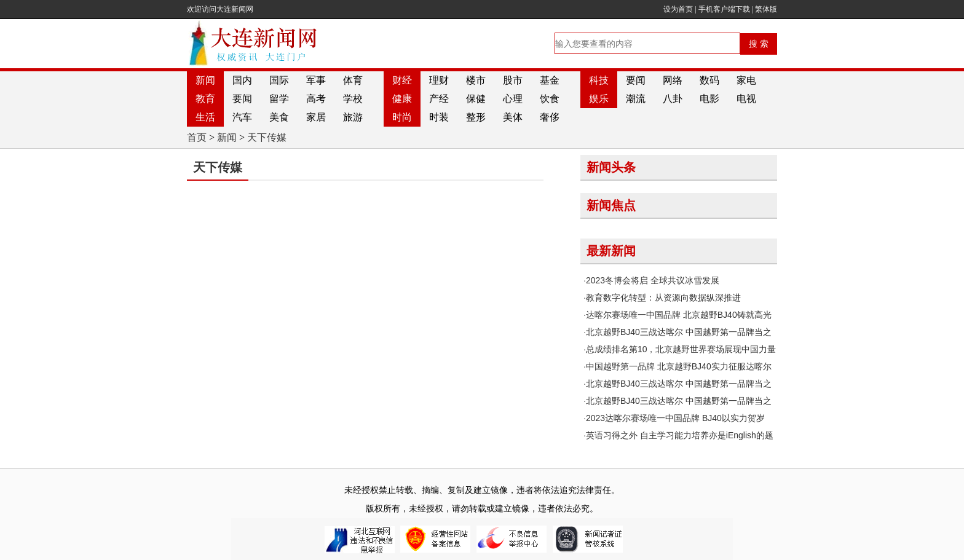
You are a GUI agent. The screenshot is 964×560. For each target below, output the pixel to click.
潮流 (636, 99)
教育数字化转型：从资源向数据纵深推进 (663, 298)
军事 (316, 80)
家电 (746, 80)
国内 (242, 80)
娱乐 (599, 99)
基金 (550, 80)
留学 (279, 99)
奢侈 (550, 117)
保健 (476, 99)
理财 (439, 80)
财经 (402, 80)
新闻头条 (611, 167)
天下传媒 (267, 137)
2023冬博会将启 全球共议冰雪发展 (653, 280)
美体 (513, 117)
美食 (279, 117)
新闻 (205, 80)
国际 (279, 80)
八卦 (673, 99)
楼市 (476, 80)
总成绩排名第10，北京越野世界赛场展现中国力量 (681, 349)
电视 (746, 99)
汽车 (242, 117)
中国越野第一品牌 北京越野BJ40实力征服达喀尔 (679, 366)
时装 (439, 117)
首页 (197, 137)
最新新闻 (611, 251)
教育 (205, 99)
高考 (316, 99)
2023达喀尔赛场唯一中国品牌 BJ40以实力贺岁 (675, 418)
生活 (205, 117)
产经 (439, 99)
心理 (513, 99)
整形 (476, 117)
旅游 (353, 117)
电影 (709, 99)
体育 (353, 80)
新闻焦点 (611, 205)
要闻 (636, 80)
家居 (316, 117)
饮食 (550, 99)
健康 (402, 99)
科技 (599, 80)
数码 (709, 80)
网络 (673, 80)
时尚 (402, 117)
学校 (353, 99)
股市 (513, 80)
